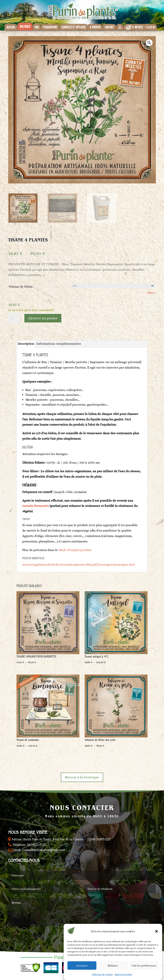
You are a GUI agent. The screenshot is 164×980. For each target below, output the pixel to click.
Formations (50, 27)
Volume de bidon (20, 287)
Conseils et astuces (73, 27)
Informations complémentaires (59, 344)
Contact (110, 27)
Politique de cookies (102, 974)
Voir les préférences (144, 966)
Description (26, 344)
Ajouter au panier (43, 318)
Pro (37, 27)
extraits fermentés (36, 506)
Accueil (11, 27)
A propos (95, 27)
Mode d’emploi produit (75, 550)
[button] (157, 931)
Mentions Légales (123, 974)
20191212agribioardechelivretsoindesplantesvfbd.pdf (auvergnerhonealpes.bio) (78, 565)
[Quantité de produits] (14, 318)
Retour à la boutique (82, 777)
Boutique (25, 26)
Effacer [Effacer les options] (152, 293)
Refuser (113, 966)
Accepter (82, 966)
